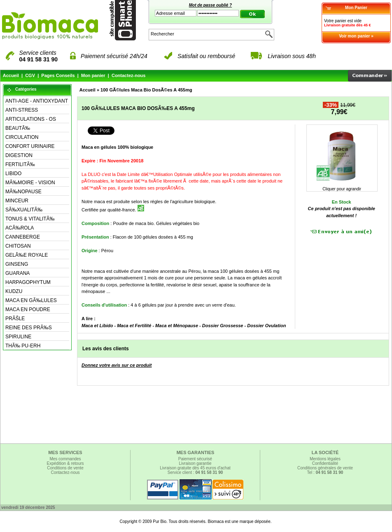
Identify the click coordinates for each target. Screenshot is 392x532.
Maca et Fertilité (134, 326)
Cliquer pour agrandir (342, 187)
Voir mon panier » (356, 36)
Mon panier (93, 75)
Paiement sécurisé (195, 459)
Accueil (11, 75)
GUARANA (17, 273)
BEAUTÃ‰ (18, 128)
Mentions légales (325, 459)
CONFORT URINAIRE (30, 146)
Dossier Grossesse (223, 326)
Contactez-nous (129, 75)
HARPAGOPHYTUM (28, 282)
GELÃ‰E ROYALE (27, 255)
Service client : (195, 472)
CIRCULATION (22, 137)
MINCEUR (17, 201)
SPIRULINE (18, 337)
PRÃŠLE (15, 319)
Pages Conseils (58, 75)
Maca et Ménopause (177, 326)
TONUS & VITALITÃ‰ (30, 219)
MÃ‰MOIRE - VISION (30, 183)
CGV (30, 75)
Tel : (325, 472)
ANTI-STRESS (22, 110)
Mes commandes (65, 459)
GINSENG (17, 264)
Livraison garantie (195, 463)
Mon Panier (356, 8)
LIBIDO (13, 173)
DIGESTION (19, 155)
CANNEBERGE (23, 237)
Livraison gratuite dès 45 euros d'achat (195, 468)
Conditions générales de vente (325, 468)
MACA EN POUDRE (28, 309)
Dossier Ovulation (266, 326)
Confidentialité (325, 463)
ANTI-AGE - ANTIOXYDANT (37, 101)
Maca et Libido (97, 326)
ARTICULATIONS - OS (31, 119)
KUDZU (14, 291)
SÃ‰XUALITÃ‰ (24, 210)
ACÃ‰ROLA (20, 228)
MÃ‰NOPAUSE (23, 192)
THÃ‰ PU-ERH (23, 346)
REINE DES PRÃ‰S (29, 328)
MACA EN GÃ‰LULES (31, 300)
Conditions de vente (65, 468)
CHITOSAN (18, 246)
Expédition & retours (65, 463)
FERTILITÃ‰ (20, 164)
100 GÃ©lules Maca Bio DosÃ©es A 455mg (146, 90)
